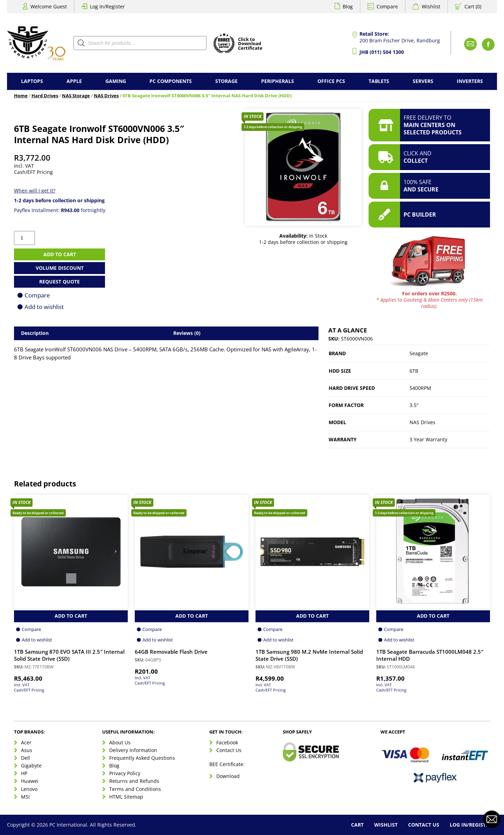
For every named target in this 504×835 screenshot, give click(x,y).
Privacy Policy (125, 773)
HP (24, 773)
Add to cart (60, 254)
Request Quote (59, 282)
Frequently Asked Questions (142, 758)
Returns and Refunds (134, 781)
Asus (27, 750)
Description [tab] (35, 333)
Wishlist (431, 6)
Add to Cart (71, 616)
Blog (348, 6)
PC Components (171, 81)
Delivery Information (133, 750)
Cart (357, 825)
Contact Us (229, 750)
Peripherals (278, 81)
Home (21, 96)
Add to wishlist (44, 307)
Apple (74, 81)
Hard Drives (45, 96)
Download (228, 776)
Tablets (379, 81)
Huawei (30, 781)
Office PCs (331, 81)
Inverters (470, 81)
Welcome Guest (49, 6)
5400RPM (420, 388)
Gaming (116, 81)
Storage (226, 81)
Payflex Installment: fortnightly (60, 210)
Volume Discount (60, 268)
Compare (387, 6)
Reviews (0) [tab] (187, 333)
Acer (26, 742)
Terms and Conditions (135, 789)
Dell (26, 758)
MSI (25, 797)
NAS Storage (76, 96)
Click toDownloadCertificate (250, 44)
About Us (120, 742)
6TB (414, 371)
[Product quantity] (24, 238)
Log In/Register (107, 6)
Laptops (32, 81)
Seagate (419, 353)
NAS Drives (106, 96)
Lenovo (29, 789)
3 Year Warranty (428, 439)
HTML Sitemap (126, 797)
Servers (423, 81)
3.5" (414, 405)
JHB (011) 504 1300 (382, 52)
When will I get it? (35, 191)
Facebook (227, 742)
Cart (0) (473, 6)
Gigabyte (31, 766)
